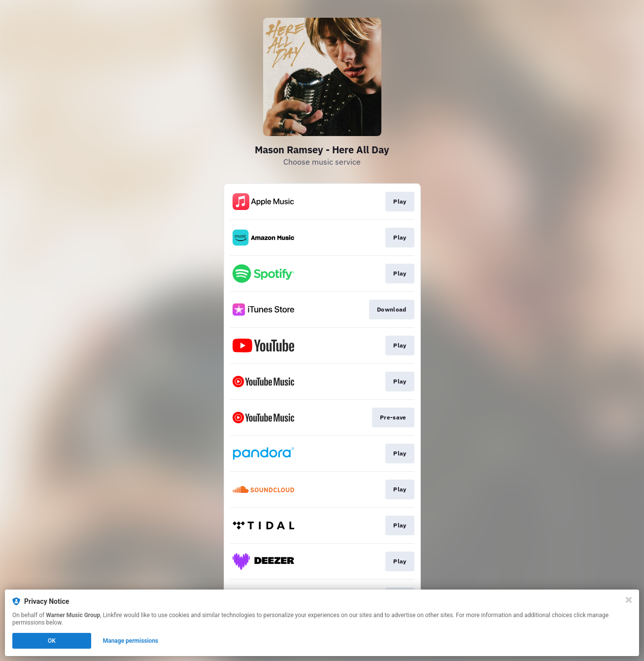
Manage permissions (131, 641)
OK (52, 641)
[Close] (629, 600)
